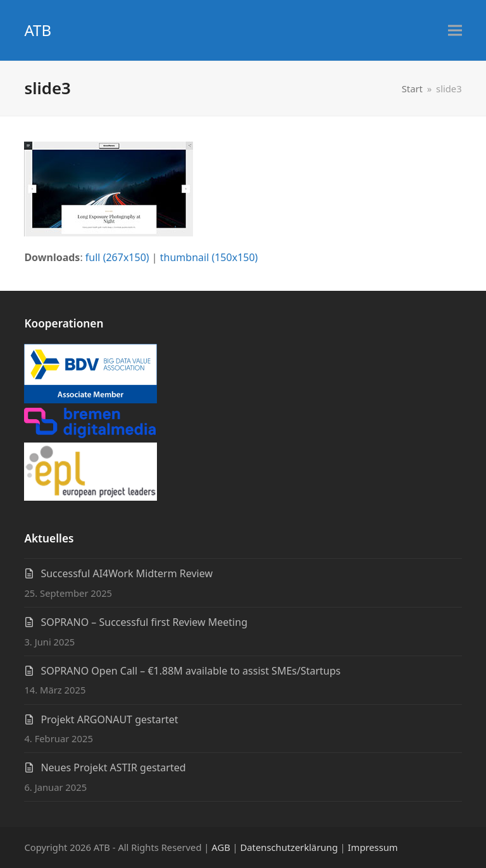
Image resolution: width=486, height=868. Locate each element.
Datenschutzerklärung (289, 847)
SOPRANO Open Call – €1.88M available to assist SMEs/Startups (190, 671)
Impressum (373, 847)
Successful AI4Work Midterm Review (127, 573)
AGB (221, 847)
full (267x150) (117, 257)
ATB (38, 30)
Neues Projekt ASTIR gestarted (113, 767)
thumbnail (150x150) (209, 257)
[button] (455, 31)
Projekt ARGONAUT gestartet (109, 719)
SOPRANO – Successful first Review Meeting (144, 622)
